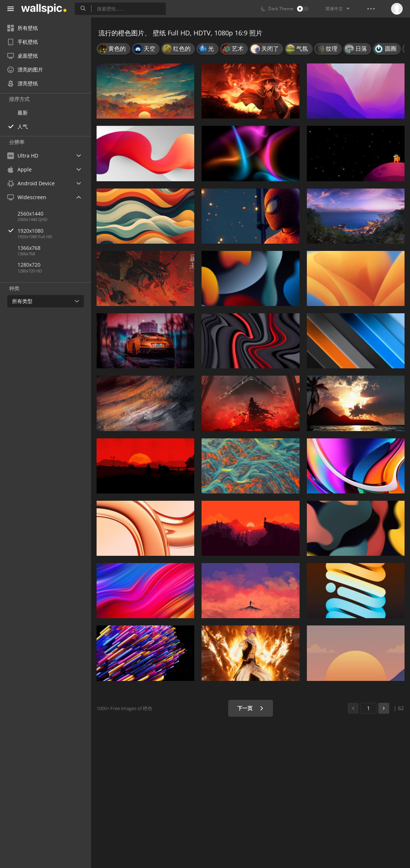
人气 (23, 126)
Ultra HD (23, 156)
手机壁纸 (23, 42)
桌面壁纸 (23, 56)
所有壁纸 (23, 28)
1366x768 (29, 248)
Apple (19, 169)
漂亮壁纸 (23, 83)
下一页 (251, 708)
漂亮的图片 (25, 69)
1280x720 (29, 265)
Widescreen (27, 197)
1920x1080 (54, 231)
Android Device (31, 183)
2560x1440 (30, 214)
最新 (23, 113)
